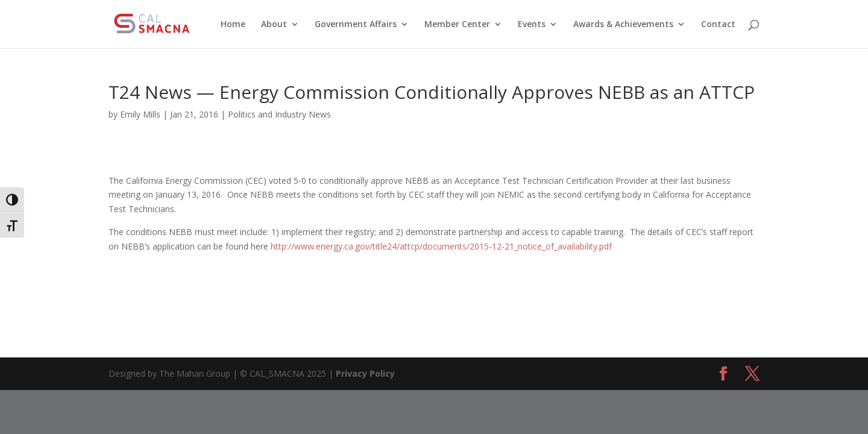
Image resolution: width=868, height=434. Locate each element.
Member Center (457, 25)
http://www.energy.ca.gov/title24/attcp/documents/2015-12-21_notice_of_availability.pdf (441, 246)
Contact (718, 25)
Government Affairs (356, 25)
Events (532, 25)
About (274, 25)
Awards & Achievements (623, 25)
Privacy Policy (365, 373)
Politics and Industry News (279, 114)
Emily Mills (140, 114)
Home (233, 25)
